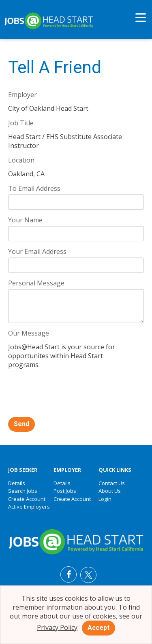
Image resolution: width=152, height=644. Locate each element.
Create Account (27, 499)
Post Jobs (65, 491)
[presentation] (70, 394)
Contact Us (112, 483)
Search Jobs (23, 491)
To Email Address (34, 188)
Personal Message (36, 283)
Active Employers (29, 507)
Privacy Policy (57, 627)
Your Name (25, 220)
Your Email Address (37, 251)
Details (17, 483)
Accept (98, 628)
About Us (110, 491)
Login (105, 499)
